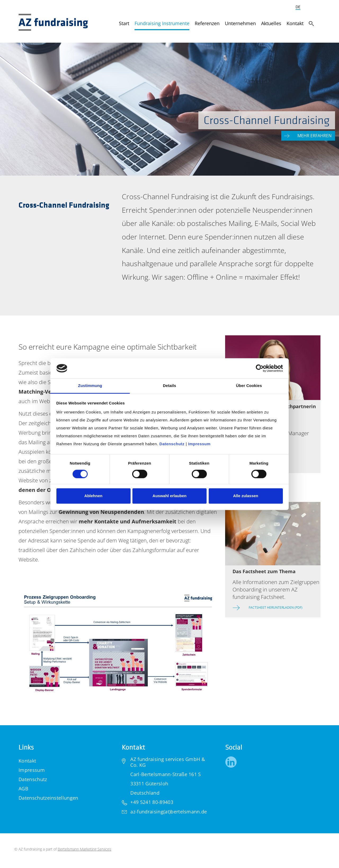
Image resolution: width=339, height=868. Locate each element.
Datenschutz (33, 779)
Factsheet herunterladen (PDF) (276, 607)
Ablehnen (93, 496)
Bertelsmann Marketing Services (84, 849)
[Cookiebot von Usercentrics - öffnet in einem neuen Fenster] (260, 368)
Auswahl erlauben (169, 496)
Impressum (32, 770)
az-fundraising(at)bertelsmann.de (169, 812)
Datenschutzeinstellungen (48, 798)
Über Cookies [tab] (249, 386)
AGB (23, 789)
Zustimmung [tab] (90, 386)
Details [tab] (169, 386)
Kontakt (27, 761)
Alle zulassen (246, 496)
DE (298, 7)
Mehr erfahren (315, 136)
